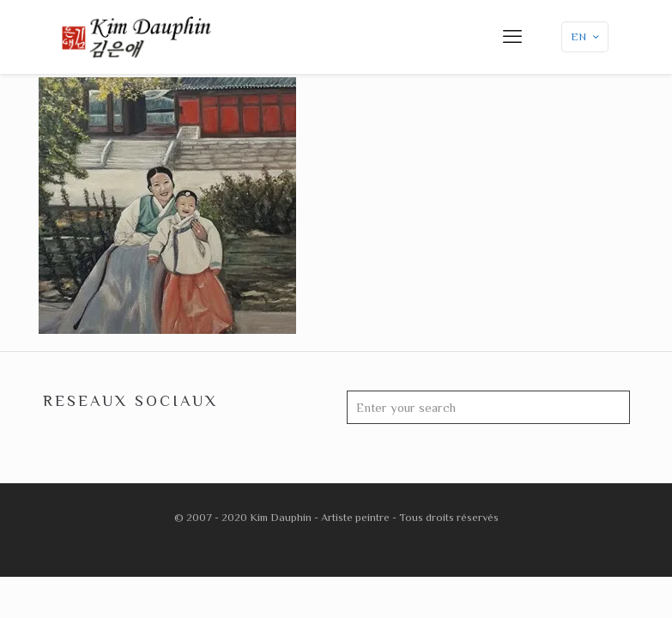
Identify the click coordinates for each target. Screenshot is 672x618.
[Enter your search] (488, 407)
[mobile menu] (512, 37)
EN (587, 36)
